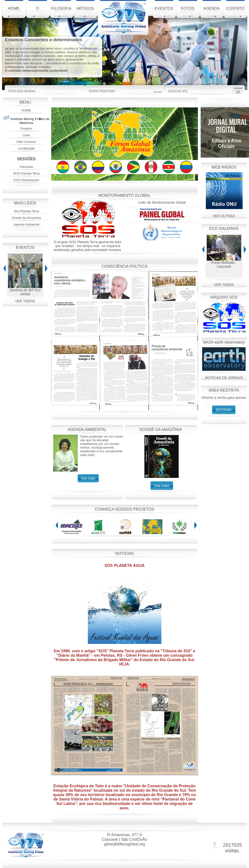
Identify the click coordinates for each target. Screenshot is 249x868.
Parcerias (26, 167)
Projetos (26, 128)
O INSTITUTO (38, 13)
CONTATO (235, 12)
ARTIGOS (85, 12)
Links (26, 135)
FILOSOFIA (61, 12)
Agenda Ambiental (26, 224)
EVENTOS (164, 12)
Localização (26, 148)
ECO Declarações (26, 180)
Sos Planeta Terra (26, 211)
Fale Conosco (26, 142)
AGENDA (211, 12)
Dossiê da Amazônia (26, 218)
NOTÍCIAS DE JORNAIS (224, 378)
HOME (14, 12)
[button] (88, 478)
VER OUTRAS (224, 216)
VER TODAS (224, 285)
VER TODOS (25, 301)
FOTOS (188, 12)
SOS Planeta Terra (26, 173)
